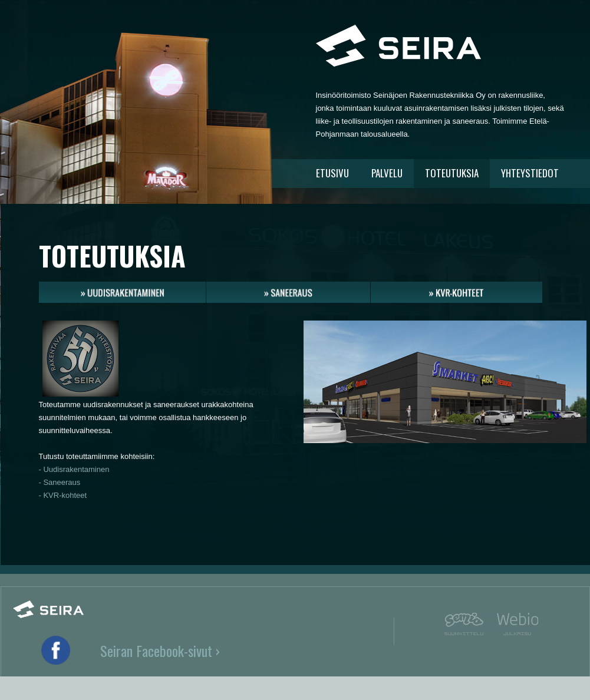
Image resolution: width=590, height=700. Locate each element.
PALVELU (387, 173)
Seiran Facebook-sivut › (160, 651)
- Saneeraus (60, 482)
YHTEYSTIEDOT (530, 173)
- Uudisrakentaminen (74, 469)
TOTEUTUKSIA (452, 173)
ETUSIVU (332, 173)
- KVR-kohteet (63, 495)
